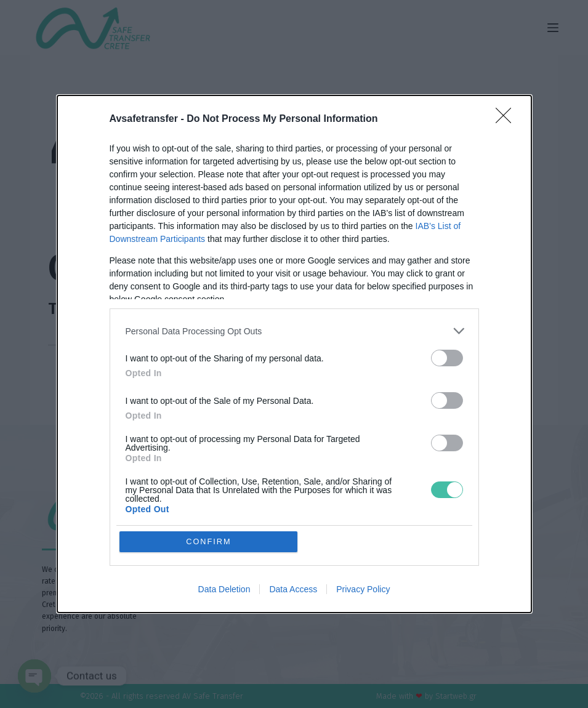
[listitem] (294, 331)
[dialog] (294, 354)
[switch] (447, 358)
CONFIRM (209, 541)
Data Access (293, 590)
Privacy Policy (363, 590)
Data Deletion (224, 590)
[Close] (507, 119)
